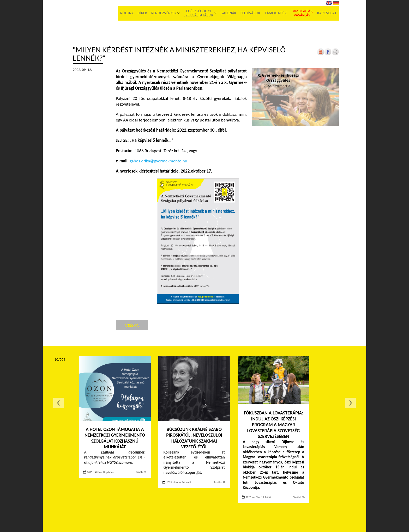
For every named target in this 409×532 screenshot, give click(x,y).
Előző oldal (58, 403)
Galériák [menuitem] (228, 13)
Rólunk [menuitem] (127, 13)
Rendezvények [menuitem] (164, 13)
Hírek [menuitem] (142, 13)
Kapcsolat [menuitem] (327, 13)
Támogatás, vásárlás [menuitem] (302, 13)
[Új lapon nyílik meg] (328, 54)
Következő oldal (351, 403)
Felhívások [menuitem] (250, 13)
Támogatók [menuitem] (276, 13)
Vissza (132, 325)
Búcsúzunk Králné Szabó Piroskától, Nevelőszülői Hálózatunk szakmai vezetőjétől (194, 438)
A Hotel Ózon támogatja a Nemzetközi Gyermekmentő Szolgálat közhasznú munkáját (115, 438)
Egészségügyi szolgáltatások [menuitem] (199, 13)
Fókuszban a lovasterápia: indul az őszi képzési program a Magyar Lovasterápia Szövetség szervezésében (274, 425)
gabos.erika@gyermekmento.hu (158, 161)
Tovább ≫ (140, 472)
